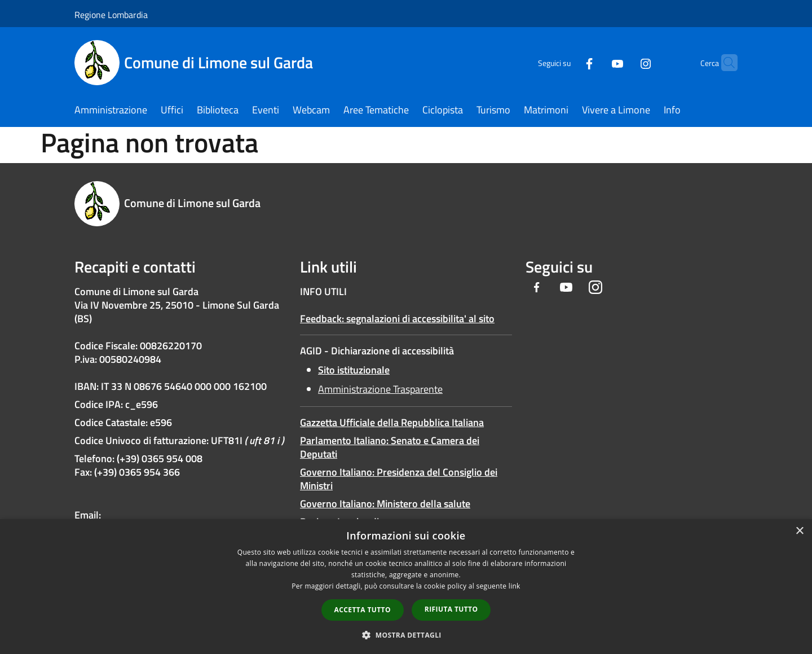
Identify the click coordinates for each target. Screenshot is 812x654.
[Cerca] (724, 63)
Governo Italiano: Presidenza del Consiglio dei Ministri (399, 479)
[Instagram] (624, 62)
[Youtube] (595, 62)
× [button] (799, 531)
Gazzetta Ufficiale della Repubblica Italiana (392, 422)
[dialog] (406, 587)
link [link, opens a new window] (515, 586)
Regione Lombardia (111, 15)
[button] (406, 635)
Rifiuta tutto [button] (451, 609)
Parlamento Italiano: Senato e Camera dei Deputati (390, 447)
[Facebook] (567, 62)
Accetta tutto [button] (363, 610)
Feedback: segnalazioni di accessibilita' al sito (397, 319)
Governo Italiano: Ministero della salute (385, 504)
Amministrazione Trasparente (380, 389)
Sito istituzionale (354, 370)
